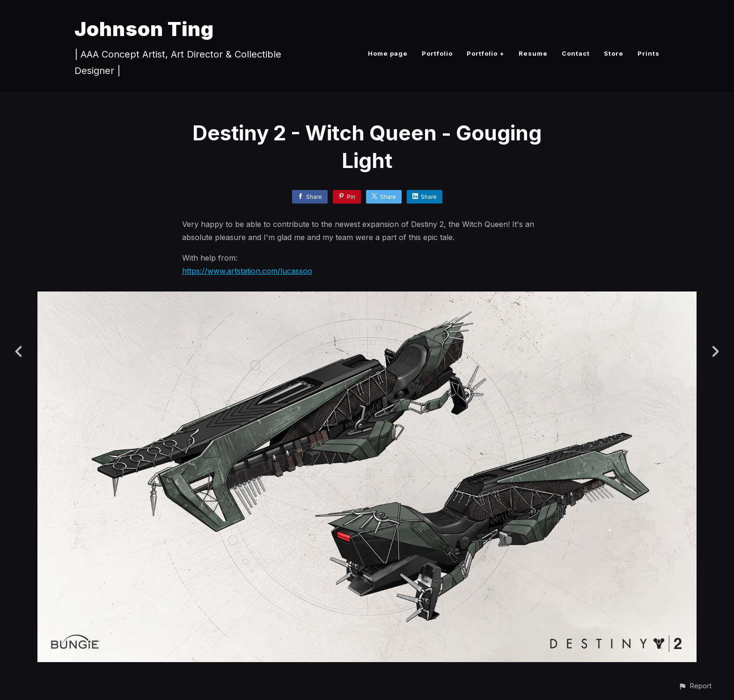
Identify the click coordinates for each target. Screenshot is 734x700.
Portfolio (437, 53)
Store (614, 53)
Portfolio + (486, 53)
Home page (388, 53)
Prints (649, 53)
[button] (695, 686)
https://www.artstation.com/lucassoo (247, 271)
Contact (576, 53)
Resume (533, 53)
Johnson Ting (144, 29)
